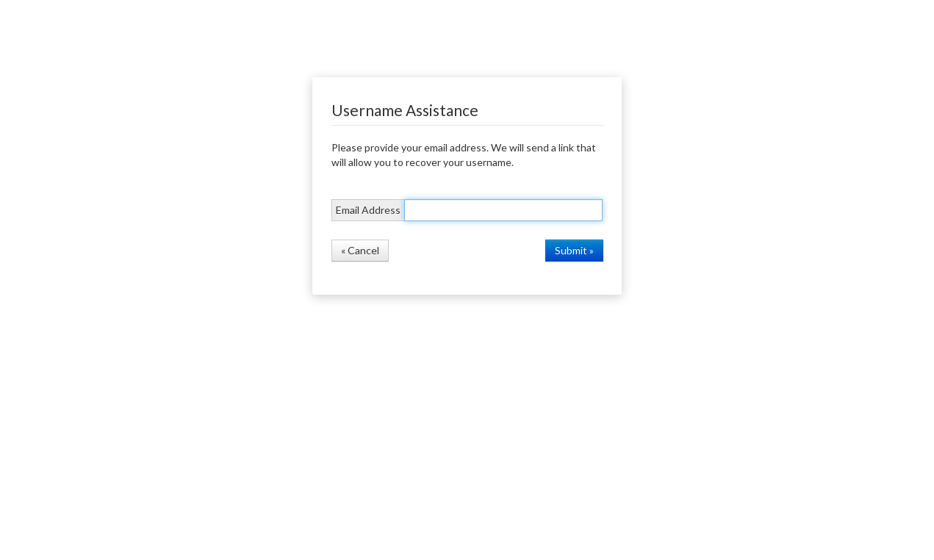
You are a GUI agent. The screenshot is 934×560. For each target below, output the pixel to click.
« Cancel (360, 250)
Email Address (368, 210)
